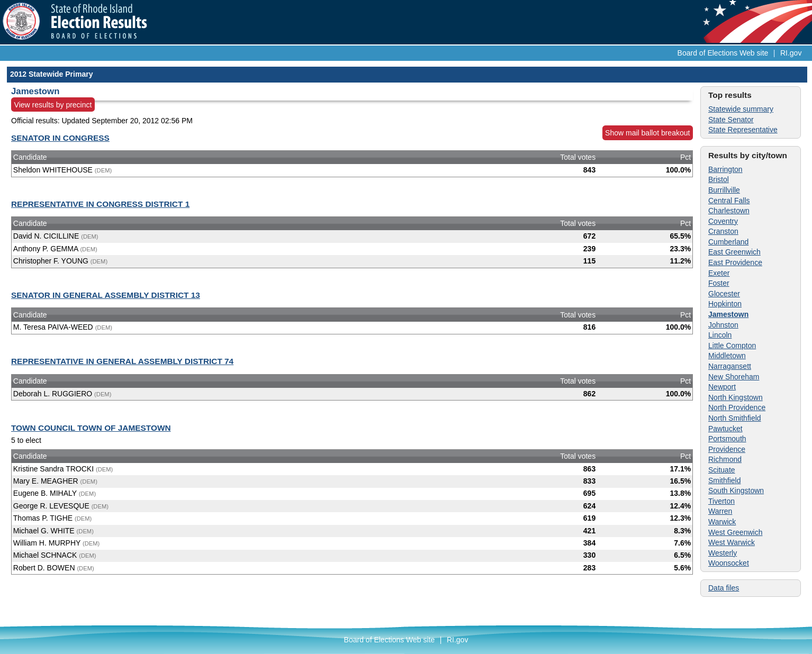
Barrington (725, 169)
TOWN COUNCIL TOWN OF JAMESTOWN (91, 428)
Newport (722, 387)
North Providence (737, 407)
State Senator (731, 120)
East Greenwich (734, 252)
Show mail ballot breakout (647, 133)
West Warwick (732, 542)
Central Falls (729, 201)
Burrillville (724, 190)
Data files (724, 588)
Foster (719, 283)
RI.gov (791, 53)
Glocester (724, 294)
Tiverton (721, 501)
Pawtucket (725, 429)
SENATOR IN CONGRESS (60, 138)
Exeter (719, 273)
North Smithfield (735, 418)
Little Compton (732, 346)
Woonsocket (729, 563)
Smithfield (724, 480)
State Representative (743, 130)
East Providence (735, 262)
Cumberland (728, 242)
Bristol (719, 179)
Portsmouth (727, 439)
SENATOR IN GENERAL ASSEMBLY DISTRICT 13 (106, 295)
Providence (727, 449)
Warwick (722, 522)
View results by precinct (53, 105)
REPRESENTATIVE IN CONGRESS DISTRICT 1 (100, 204)
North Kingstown (736, 397)
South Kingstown (736, 490)
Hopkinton (725, 304)
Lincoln (720, 335)
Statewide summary (741, 109)
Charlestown (729, 211)
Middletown (727, 356)
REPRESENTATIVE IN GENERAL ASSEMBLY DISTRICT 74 (122, 361)
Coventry (723, 221)
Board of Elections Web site (723, 53)
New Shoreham (734, 377)
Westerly (723, 553)
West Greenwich (735, 532)
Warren (720, 511)
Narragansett (730, 366)
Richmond (725, 459)
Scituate (722, 470)
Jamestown (728, 314)
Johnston (723, 325)
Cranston (723, 231)
